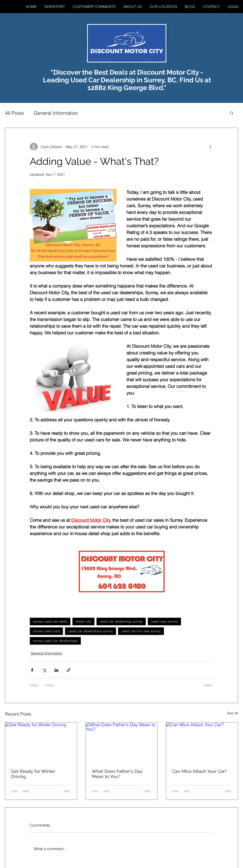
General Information (56, 113)
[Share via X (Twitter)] (44, 670)
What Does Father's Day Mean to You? (117, 774)
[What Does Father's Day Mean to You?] (122, 743)
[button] (232, 113)
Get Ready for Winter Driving (33, 774)
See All (233, 713)
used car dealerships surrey (91, 631)
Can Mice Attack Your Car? (199, 771)
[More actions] (210, 147)
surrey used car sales (50, 621)
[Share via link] (69, 670)
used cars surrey (164, 621)
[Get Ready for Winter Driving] (41, 743)
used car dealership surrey (121, 621)
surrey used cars (46, 631)
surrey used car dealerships (55, 641)
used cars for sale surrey (141, 631)
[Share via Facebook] (32, 670)
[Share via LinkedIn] (56, 670)
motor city (83, 621)
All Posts (14, 113)
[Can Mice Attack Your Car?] (202, 743)
